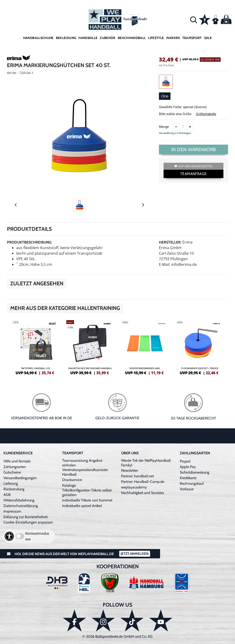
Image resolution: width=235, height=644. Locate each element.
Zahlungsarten (15, 467)
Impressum (12, 511)
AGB (7, 495)
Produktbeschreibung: (30, 242)
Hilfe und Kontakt (17, 461)
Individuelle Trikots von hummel (87, 500)
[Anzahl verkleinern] (176, 127)
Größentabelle (206, 114)
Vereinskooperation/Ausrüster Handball (85, 472)
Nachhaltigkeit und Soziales (143, 493)
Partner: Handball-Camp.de (143, 482)
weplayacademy (134, 487)
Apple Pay (188, 467)
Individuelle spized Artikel (82, 506)
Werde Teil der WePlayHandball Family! (146, 463)
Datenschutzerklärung (21, 506)
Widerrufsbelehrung (19, 500)
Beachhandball (132, 38)
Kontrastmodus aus (37, 536)
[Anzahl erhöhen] (190, 127)
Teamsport (192, 38)
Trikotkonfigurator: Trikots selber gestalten (87, 493)
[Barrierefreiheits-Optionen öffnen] (9, 536)
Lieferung (11, 483)
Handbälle (88, 38)
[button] (194, 20)
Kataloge (69, 485)
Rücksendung (14, 489)
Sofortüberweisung (195, 472)
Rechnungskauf (192, 483)
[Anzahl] (183, 127)
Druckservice (72, 480)
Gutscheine (12, 472)
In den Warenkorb (194, 150)
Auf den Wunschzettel (193, 166)
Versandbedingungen (20, 478)
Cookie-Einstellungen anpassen (28, 522)
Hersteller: (170, 242)
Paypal (185, 461)
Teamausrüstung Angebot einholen (82, 463)
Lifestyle (156, 38)
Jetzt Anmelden (135, 554)
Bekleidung (66, 38)
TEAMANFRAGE (193, 174)
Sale (208, 38)
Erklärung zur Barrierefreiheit (26, 517)
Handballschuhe (38, 38)
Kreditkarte (188, 478)
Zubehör (108, 38)
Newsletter (130, 470)
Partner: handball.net (137, 476)
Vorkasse (187, 489)
